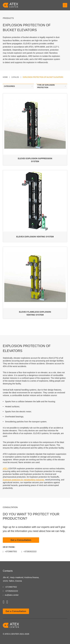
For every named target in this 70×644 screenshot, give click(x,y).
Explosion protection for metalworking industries (23, 480)
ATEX (5, 469)
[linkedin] (7, 602)
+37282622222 (29, 551)
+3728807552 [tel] (10, 587)
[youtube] (4, 602)
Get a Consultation (21, 540)
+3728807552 (10, 551)
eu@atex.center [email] (11, 595)
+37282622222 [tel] (10, 591)
